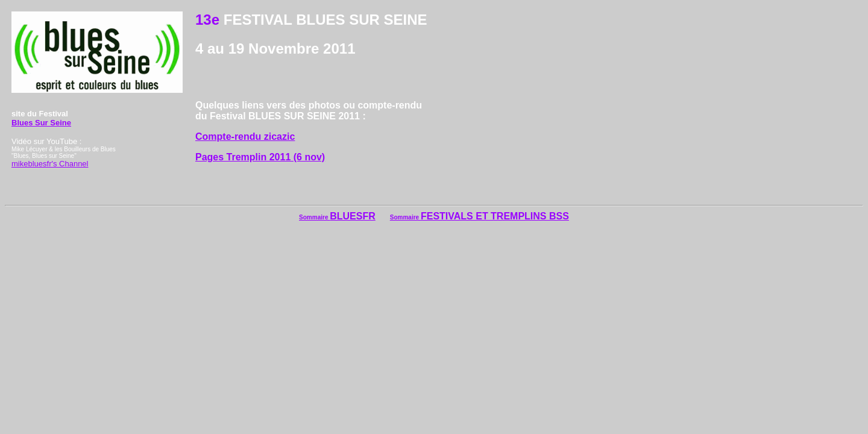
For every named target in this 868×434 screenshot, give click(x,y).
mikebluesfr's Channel (50, 164)
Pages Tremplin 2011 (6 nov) (260, 157)
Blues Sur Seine (41, 123)
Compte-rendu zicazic (245, 137)
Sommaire (314, 217)
